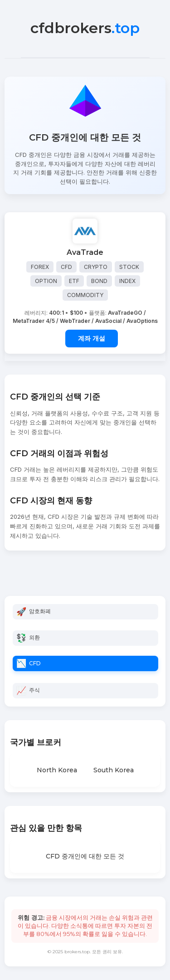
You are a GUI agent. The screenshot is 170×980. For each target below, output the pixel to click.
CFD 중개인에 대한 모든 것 (85, 856)
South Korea (114, 770)
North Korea (57, 770)
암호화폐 (40, 611)
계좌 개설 (92, 338)
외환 (34, 637)
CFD (35, 663)
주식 (34, 690)
